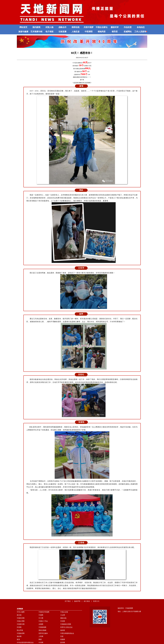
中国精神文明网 (66, 624)
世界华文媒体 (43, 633)
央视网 (41, 624)
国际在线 (63, 618)
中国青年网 (21, 624)
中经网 (63, 621)
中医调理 (89, 32)
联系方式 (96, 601)
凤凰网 (63, 639)
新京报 (19, 615)
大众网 (63, 615)
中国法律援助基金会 (67, 633)
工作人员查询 (141, 32)
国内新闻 (36, 27)
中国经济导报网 (44, 612)
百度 (62, 636)
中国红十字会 (43, 621)
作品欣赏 (128, 27)
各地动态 (141, 27)
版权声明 (77, 601)
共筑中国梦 (89, 27)
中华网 (41, 642)
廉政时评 (115, 27)
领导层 (115, 32)
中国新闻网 (42, 627)
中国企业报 (64, 612)
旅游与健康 (23, 32)
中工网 (41, 618)
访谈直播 (62, 32)
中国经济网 (21, 618)
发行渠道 (87, 601)
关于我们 (68, 601)
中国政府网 (21, 633)
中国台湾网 (21, 621)
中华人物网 (21, 612)
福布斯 (63, 630)
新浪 (18, 639)
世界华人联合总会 (66, 627)
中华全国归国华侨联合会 (25, 642)
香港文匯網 (42, 630)
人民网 (41, 636)
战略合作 (62, 27)
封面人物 (49, 27)
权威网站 (128, 32)
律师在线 (76, 27)
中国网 (41, 615)
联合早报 (20, 630)
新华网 (63, 642)
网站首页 (23, 27)
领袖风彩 (102, 32)
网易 (40, 639)
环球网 (19, 627)
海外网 (19, 636)
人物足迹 (76, 32)
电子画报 (49, 32)
